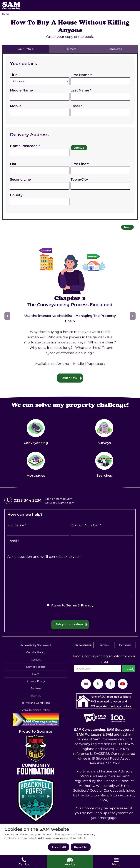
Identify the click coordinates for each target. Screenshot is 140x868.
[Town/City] (100, 186)
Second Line (20, 179)
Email (76, 106)
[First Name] (100, 81)
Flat (13, 164)
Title (14, 75)
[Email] (100, 113)
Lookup (79, 148)
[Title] (40, 81)
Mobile (16, 106)
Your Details (26, 49)
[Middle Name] (40, 97)
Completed (115, 49)
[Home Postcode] (40, 152)
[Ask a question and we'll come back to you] (70, 578)
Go (129, 669)
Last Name (81, 90)
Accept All (59, 847)
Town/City (79, 179)
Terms (72, 605)
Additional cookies (51, 838)
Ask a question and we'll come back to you (44, 557)
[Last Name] (100, 97)
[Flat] (40, 170)
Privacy (87, 605)
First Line (80, 164)
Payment (71, 49)
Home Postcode (25, 146)
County (16, 195)
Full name (17, 525)
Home (6, 14)
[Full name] (38, 532)
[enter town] (97, 669)
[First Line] (100, 170)
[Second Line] (40, 186)
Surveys (104, 645)
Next (127, 227)
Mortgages (125, 645)
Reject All (81, 847)
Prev (7, 316)
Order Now (69, 378)
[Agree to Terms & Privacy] (48, 605)
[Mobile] (40, 113)
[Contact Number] (102, 532)
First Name (81, 75)
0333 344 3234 (28, 500)
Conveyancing (83, 645)
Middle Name (21, 90)
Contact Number (86, 525)
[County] (40, 202)
